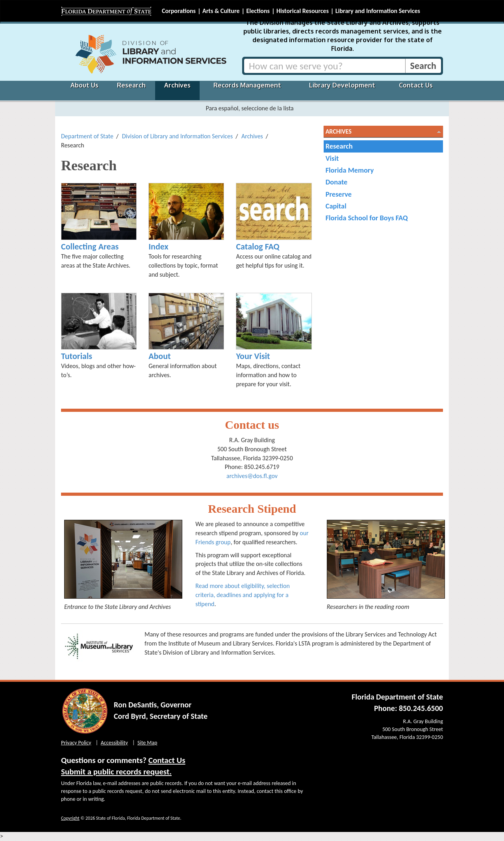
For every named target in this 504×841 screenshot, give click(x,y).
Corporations (179, 11)
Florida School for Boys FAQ (367, 218)
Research (131, 85)
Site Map (147, 743)
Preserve (339, 194)
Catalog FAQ (258, 247)
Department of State (87, 136)
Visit (332, 158)
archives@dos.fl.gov (252, 476)
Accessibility (114, 743)
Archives (177, 85)
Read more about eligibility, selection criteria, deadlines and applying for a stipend (242, 595)
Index (158, 247)
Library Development (342, 85)
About (159, 356)
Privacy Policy (76, 743)
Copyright (70, 818)
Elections (258, 11)
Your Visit (253, 356)
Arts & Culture (221, 11)
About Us (84, 85)
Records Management (247, 85)
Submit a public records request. (116, 772)
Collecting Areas (90, 247)
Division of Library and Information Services (178, 136)
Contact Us (416, 85)
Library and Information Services (378, 11)
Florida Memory (350, 170)
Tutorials (77, 356)
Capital (336, 206)
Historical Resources (303, 11)
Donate (337, 182)
